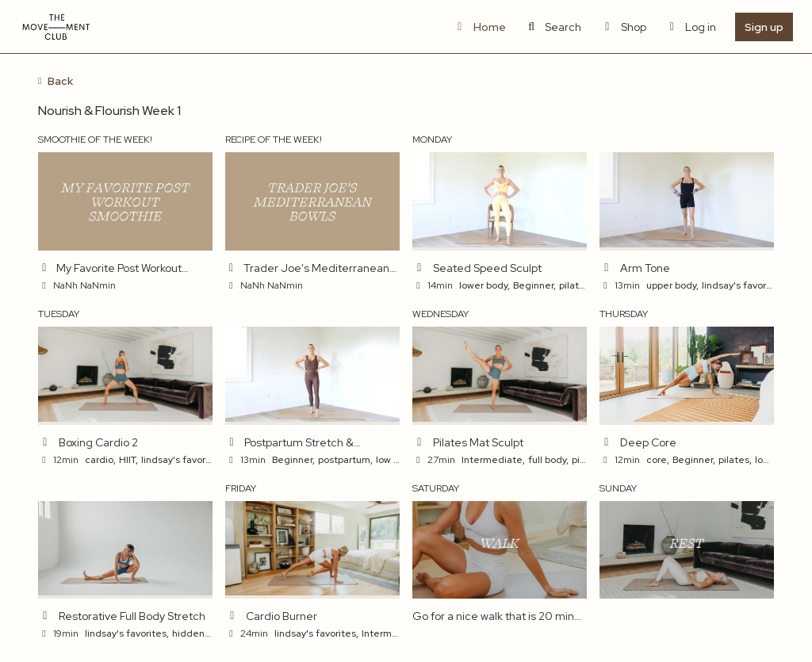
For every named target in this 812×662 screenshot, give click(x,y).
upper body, (672, 285)
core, (658, 460)
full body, (548, 460)
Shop (623, 27)
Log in (691, 27)
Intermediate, (493, 460)
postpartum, (345, 460)
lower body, (485, 285)
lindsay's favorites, (744, 285)
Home (479, 27)
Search (553, 27)
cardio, (100, 460)
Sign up (764, 27)
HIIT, (128, 460)
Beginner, (534, 285)
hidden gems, (204, 633)
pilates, (576, 285)
